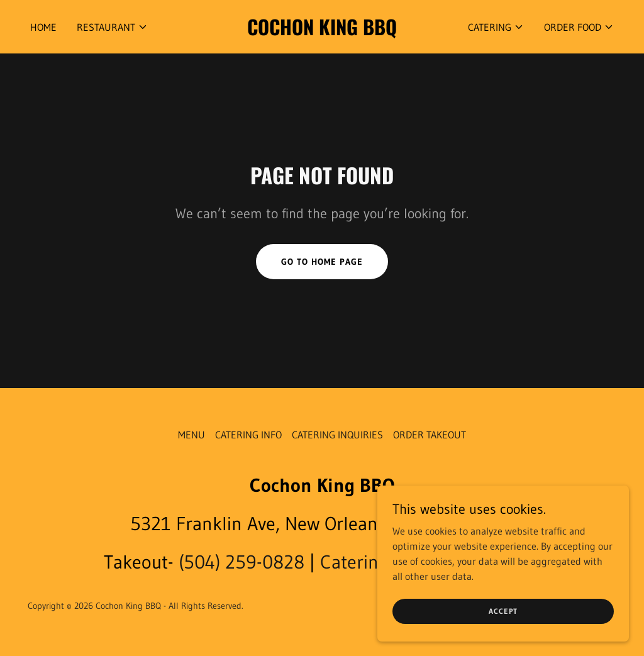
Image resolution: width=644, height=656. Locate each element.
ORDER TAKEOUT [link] (430, 435)
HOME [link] (43, 27)
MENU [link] (192, 435)
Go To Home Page (322, 262)
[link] (322, 31)
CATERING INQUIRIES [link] (337, 435)
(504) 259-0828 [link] (241, 562)
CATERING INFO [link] (248, 435)
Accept (503, 611)
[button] (112, 27)
